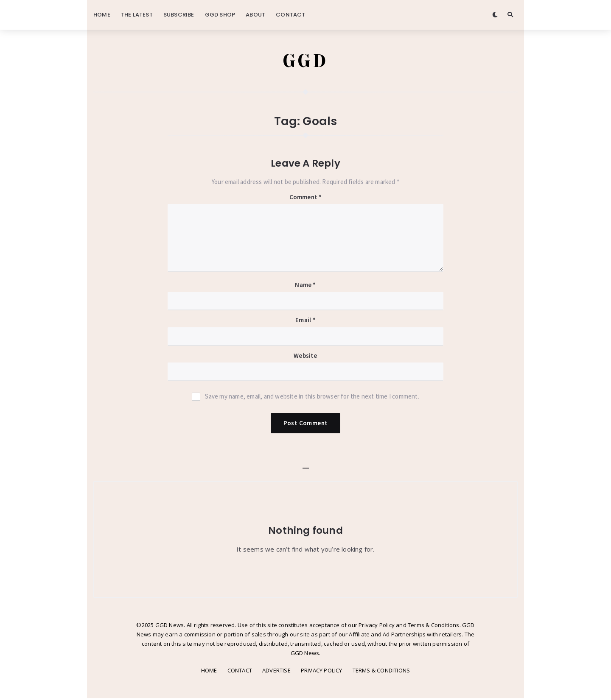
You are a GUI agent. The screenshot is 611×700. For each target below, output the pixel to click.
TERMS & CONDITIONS (381, 672)
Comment (306, 199)
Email (305, 322)
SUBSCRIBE (179, 15)
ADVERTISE (276, 672)
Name (305, 286)
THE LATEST (137, 15)
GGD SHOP (220, 15)
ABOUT (255, 15)
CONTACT (290, 15)
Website (305, 357)
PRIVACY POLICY (322, 672)
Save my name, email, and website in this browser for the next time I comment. (312, 398)
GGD (306, 61)
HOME (102, 15)
